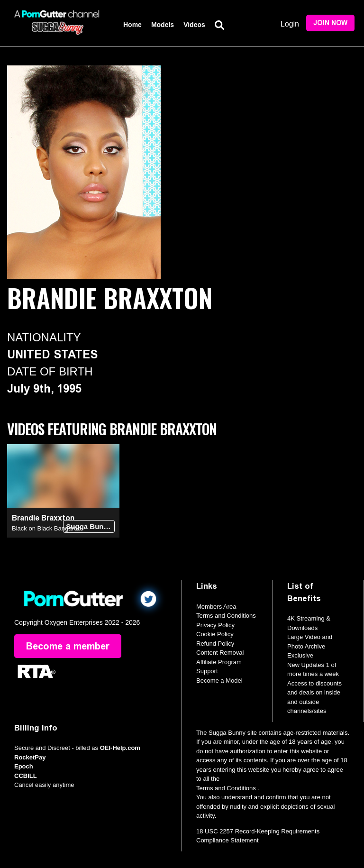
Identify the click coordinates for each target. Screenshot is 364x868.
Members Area (216, 607)
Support (207, 671)
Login (290, 24)
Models (163, 25)
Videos (194, 25)
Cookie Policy (215, 634)
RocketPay (30, 757)
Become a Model (219, 681)
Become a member (68, 646)
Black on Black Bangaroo (46, 528)
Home (132, 25)
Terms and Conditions (226, 616)
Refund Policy (215, 644)
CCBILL (26, 776)
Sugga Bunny (89, 526)
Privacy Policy (215, 625)
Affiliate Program (219, 662)
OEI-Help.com (120, 748)
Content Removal (220, 653)
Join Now (330, 23)
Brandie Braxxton (43, 518)
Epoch (24, 766)
